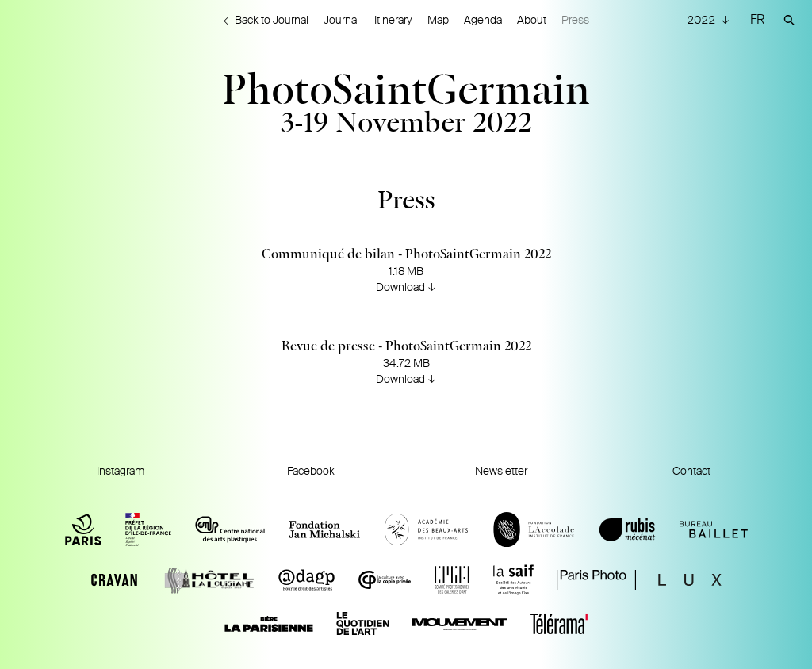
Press (575, 20)
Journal (341, 20)
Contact (691, 471)
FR (757, 19)
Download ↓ (406, 287)
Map (438, 20)
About (532, 20)
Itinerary (393, 20)
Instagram (121, 471)
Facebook (311, 471)
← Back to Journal (266, 20)
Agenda (483, 20)
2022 (702, 20)
